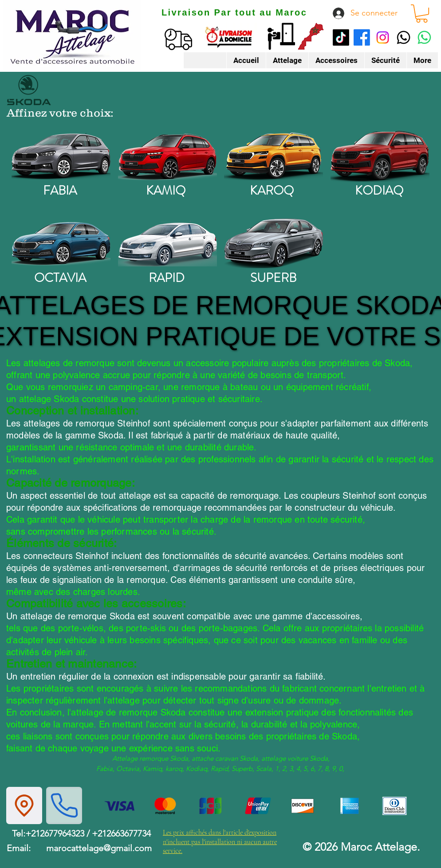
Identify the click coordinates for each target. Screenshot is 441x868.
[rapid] (167, 243)
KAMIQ (166, 191)
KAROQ (272, 191)
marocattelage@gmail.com (99, 848)
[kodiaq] (380, 156)
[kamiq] (167, 156)
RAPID (167, 278)
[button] (422, 14)
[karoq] (274, 156)
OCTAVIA (60, 278)
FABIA (60, 191)
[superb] (274, 243)
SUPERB (273, 278)
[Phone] (64, 805)
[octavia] (61, 243)
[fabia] (61, 156)
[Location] (24, 805)
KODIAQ (379, 191)
